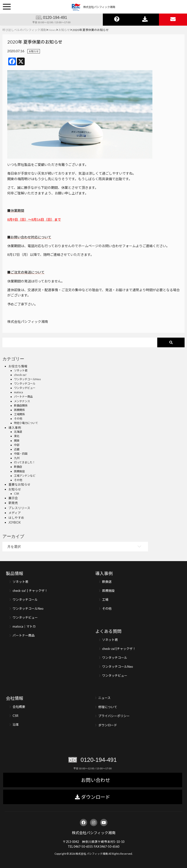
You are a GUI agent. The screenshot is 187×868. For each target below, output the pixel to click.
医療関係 (19, 410)
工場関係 (19, 414)
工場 (105, 600)
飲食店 (18, 467)
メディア (15, 513)
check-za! (20, 375)
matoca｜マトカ (24, 626)
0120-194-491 (55, 18)
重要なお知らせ (19, 485)
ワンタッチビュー (25, 388)
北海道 (18, 432)
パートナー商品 (23, 397)
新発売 (13, 503)
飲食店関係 (21, 405)
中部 (17, 445)
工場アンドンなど (25, 476)
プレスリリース (19, 508)
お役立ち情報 (18, 366)
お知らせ (34, 51)
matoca (19, 392)
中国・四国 (21, 454)
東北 (17, 436)
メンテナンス (22, 401)
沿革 (16, 725)
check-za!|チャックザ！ (119, 649)
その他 (18, 419)
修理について (108, 707)
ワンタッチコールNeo (27, 379)
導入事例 (15, 428)
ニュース (104, 698)
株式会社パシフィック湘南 (94, 833)
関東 (17, 441)
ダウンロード (108, 725)
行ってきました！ (25, 462)
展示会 (13, 498)
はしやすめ (16, 518)
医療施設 (19, 471)
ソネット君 (21, 370)
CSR (17, 493)
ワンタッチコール (25, 383)
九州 (17, 458)
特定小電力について (26, 423)
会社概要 (19, 707)
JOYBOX (15, 523)
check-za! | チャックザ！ (30, 591)
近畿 (17, 449)
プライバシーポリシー (114, 716)
